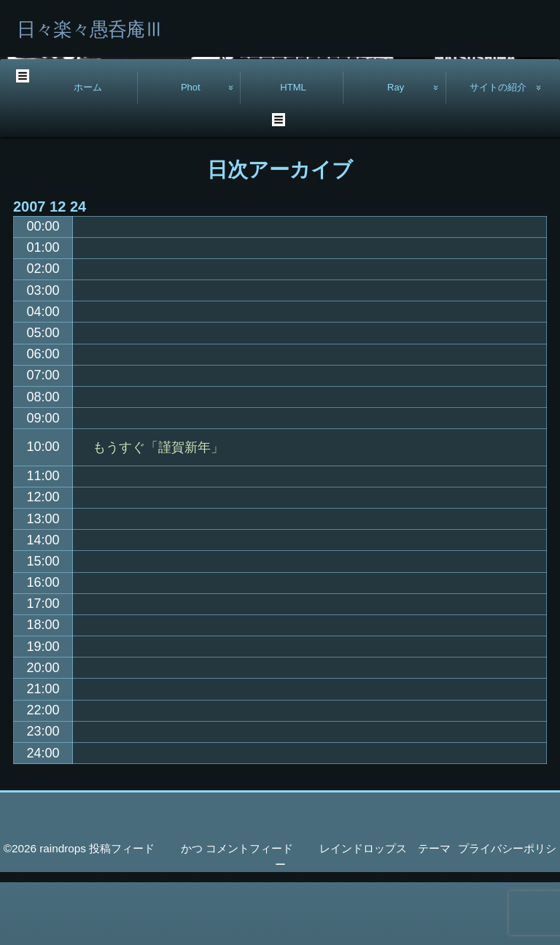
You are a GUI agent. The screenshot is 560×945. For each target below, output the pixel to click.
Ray (396, 150)
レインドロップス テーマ (385, 911)
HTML (293, 150)
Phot (191, 150)
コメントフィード (249, 911)
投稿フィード (122, 911)
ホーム (88, 150)
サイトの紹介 (498, 150)
